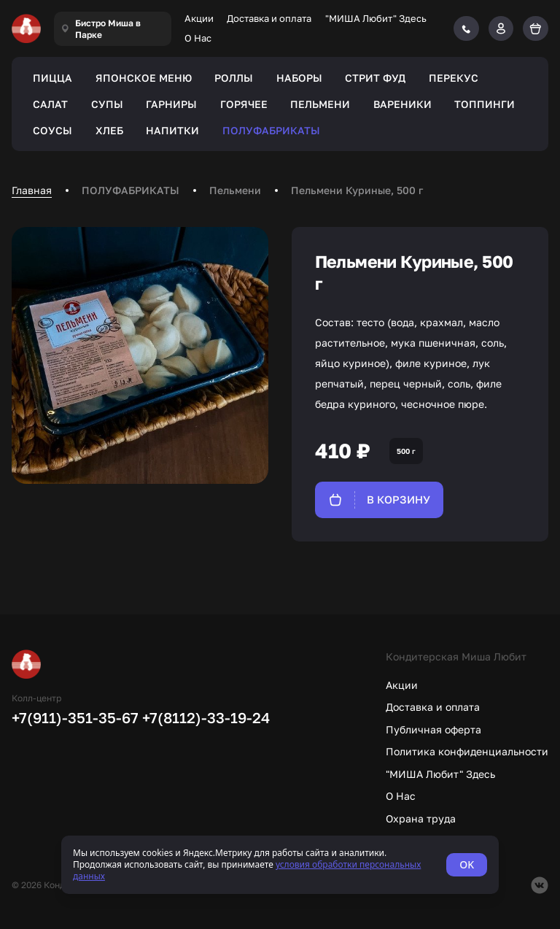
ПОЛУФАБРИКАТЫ (271, 130)
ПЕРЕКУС (454, 78)
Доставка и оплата (269, 18)
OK (467, 864)
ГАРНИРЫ (171, 104)
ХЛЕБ (109, 130)
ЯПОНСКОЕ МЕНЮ (144, 78)
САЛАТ (50, 104)
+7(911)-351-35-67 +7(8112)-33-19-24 (141, 717)
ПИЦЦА (52, 78)
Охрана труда (421, 818)
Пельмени (235, 190)
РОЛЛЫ (234, 78)
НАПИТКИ (172, 130)
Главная (32, 190)
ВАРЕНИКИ (402, 104)
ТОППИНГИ (485, 104)
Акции (199, 18)
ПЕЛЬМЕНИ (320, 104)
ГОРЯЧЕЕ (244, 104)
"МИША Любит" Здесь (376, 18)
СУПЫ (107, 104)
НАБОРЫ (299, 78)
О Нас (198, 38)
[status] (280, 865)
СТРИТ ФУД (375, 78)
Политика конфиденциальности (467, 751)
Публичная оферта (433, 729)
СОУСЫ (52, 130)
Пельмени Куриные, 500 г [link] (357, 190)
